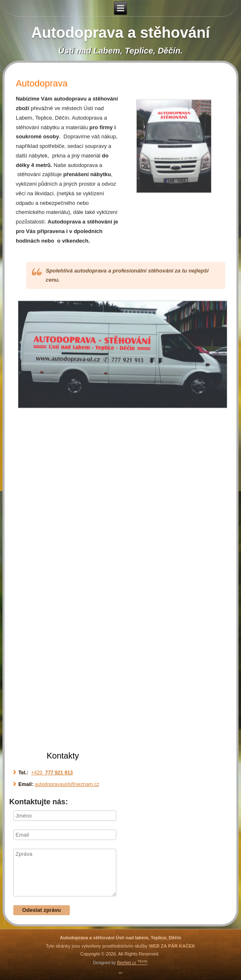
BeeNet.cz (132, 963)
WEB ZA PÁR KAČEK (172, 946)
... (120, 971)
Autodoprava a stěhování (120, 33)
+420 (52, 773)
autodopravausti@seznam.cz (67, 784)
